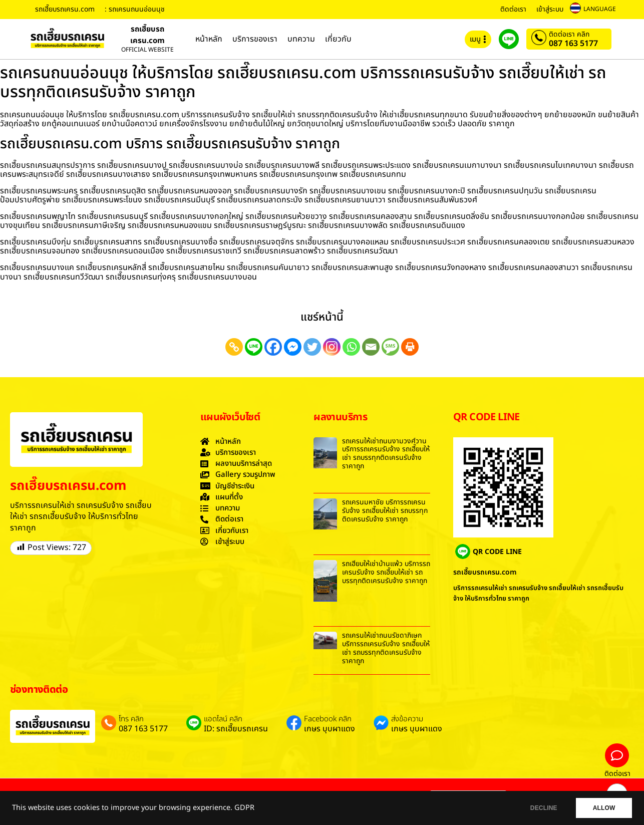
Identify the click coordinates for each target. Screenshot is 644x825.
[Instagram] (332, 347)
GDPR (244, 808)
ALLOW (603, 808)
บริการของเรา (255, 39)
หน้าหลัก (209, 39)
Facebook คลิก (328, 719)
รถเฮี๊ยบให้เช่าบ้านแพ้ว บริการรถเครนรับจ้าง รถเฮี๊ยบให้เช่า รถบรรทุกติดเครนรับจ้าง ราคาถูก (386, 572)
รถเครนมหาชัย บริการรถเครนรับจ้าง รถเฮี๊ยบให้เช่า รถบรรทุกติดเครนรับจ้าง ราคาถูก (385, 511)
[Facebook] (273, 347)
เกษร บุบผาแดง (330, 729)
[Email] (371, 347)
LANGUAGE (600, 9)
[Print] (410, 347)
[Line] (254, 347)
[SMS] (390, 347)
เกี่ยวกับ (338, 39)
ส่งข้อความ (407, 719)
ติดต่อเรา (513, 9)
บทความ (301, 39)
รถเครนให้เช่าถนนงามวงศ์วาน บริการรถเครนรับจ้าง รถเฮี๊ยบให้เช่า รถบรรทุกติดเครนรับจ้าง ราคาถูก (386, 454)
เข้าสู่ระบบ (550, 9)
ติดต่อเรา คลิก (569, 34)
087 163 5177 (573, 44)
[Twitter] (312, 347)
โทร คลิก (131, 719)
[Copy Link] (234, 347)
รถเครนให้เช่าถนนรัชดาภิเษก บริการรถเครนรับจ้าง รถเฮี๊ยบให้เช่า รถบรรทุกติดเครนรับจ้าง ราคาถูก (386, 648)
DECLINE (541, 808)
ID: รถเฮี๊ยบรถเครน (236, 729)
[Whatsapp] (351, 347)
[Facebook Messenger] (293, 347)
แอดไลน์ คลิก (223, 719)
